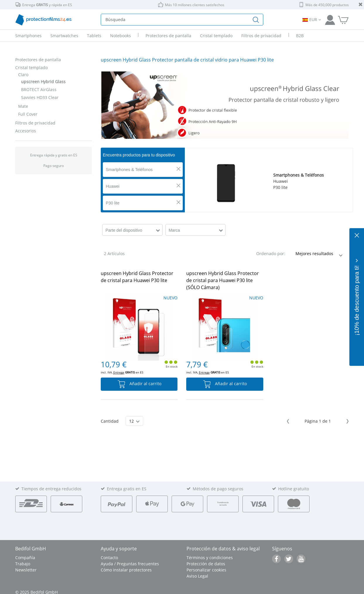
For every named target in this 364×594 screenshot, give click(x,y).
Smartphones (28, 36)
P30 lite (113, 203)
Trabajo (23, 564)
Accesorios (26, 131)
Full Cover (28, 114)
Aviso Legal (197, 576)
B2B (300, 36)
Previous (289, 421)
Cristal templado (31, 68)
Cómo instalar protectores (126, 570)
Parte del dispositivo (124, 230)
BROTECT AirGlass (39, 89)
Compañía (25, 558)
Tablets (94, 36)
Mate (23, 106)
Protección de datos (206, 564)
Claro (23, 75)
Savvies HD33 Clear (40, 97)
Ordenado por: (271, 254)
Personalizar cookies (206, 570)
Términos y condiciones (210, 558)
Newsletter (26, 570)
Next (347, 421)
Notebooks (121, 36)
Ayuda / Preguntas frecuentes (130, 564)
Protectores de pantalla (38, 60)
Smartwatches (64, 36)
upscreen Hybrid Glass (43, 82)
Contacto (109, 558)
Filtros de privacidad (35, 123)
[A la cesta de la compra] (343, 20)
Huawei (113, 186)
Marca (174, 230)
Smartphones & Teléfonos (129, 170)
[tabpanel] (225, 105)
